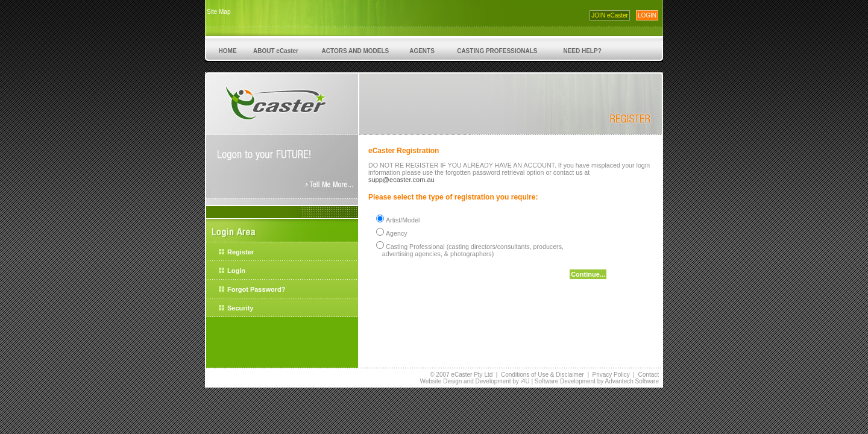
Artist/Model (403, 220)
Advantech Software (632, 381)
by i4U (520, 381)
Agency (397, 233)
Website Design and (447, 381)
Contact (649, 375)
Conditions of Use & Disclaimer (542, 375)
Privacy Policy (611, 375)
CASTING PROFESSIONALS (497, 51)
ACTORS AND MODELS (355, 51)
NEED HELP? (583, 51)
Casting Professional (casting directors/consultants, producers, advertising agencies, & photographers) (468, 250)
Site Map (219, 12)
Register (241, 252)
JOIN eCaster (610, 15)
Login (236, 271)
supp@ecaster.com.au (401, 180)
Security (240, 308)
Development (493, 381)
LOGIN (647, 15)
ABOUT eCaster (276, 51)
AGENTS (422, 51)
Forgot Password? (256, 289)
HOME (228, 51)
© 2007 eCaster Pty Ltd (461, 375)
